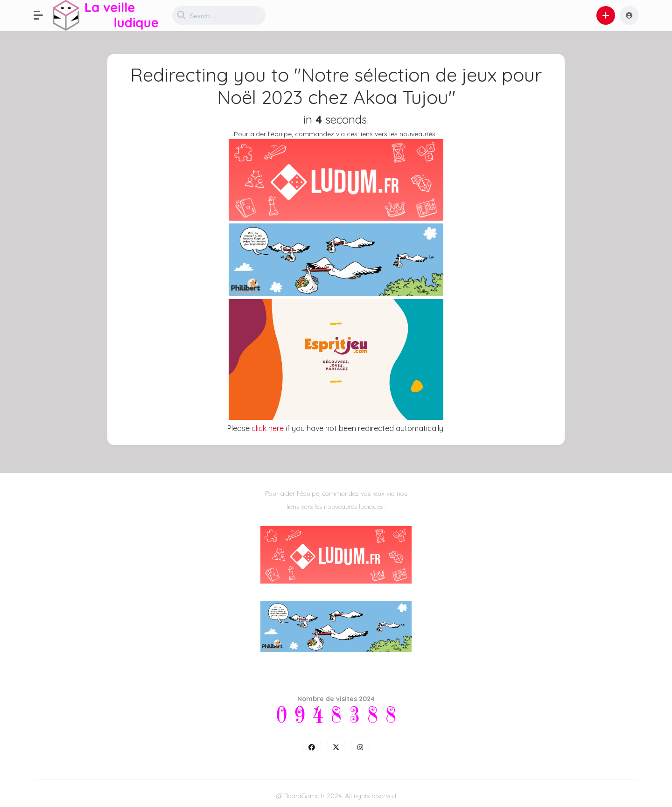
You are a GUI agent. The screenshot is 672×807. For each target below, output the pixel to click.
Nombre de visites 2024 (336, 699)
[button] (43, 15)
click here (268, 428)
